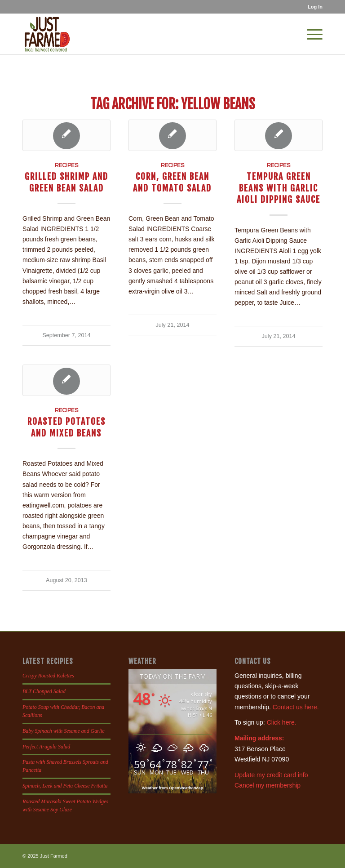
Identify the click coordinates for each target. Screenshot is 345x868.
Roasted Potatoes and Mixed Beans (66, 427)
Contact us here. (296, 707)
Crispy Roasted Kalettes (48, 676)
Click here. (282, 722)
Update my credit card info (271, 775)
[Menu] (310, 34)
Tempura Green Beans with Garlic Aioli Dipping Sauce (279, 188)
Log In (315, 7)
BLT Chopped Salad (44, 691)
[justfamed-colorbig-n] (47, 34)
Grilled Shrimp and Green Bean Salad (66, 182)
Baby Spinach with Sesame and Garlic (64, 731)
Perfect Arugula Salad (46, 747)
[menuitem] (313, 7)
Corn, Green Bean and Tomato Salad (172, 182)
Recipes (66, 166)
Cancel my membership (268, 785)
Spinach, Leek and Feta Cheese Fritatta (65, 786)
